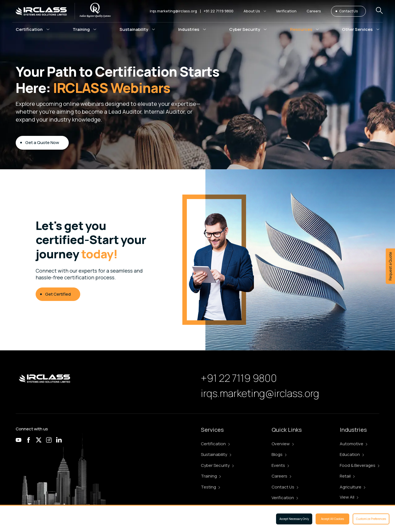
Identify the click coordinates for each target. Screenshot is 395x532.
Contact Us (348, 11)
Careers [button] (314, 11)
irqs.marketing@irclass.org (173, 11)
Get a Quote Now (42, 143)
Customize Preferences (371, 519)
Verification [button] (286, 11)
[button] (255, 11)
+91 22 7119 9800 (219, 11)
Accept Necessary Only (294, 519)
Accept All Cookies (332, 519)
